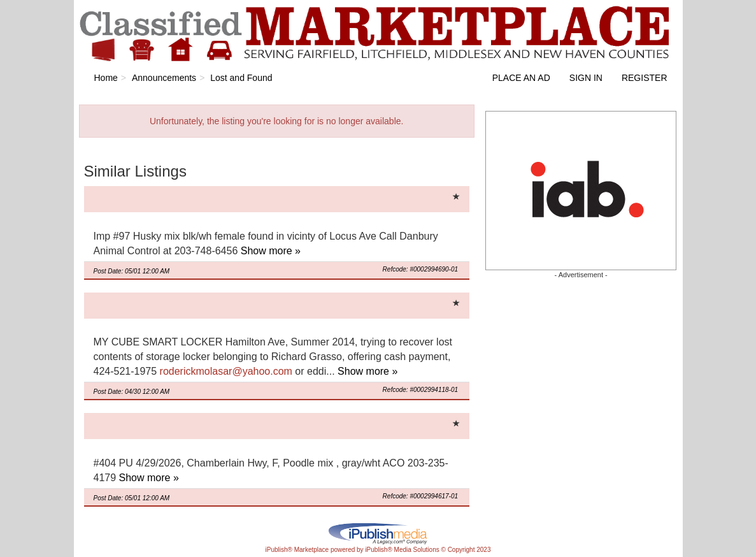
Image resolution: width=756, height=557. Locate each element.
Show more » (271, 251)
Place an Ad (521, 78)
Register (645, 78)
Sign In (586, 78)
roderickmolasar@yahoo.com (226, 371)
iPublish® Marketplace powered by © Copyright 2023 (378, 533)
